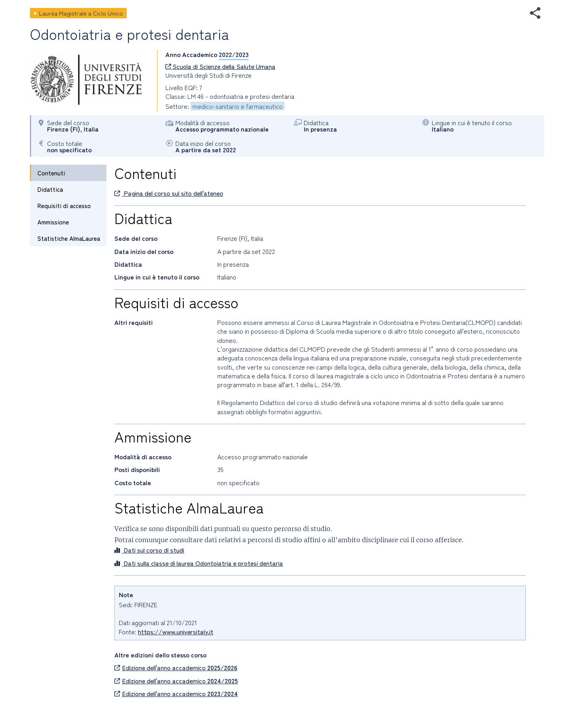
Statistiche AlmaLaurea (69, 238)
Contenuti (51, 173)
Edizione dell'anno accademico (176, 667)
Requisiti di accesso (64, 206)
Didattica (50, 189)
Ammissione (53, 222)
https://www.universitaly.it (176, 632)
